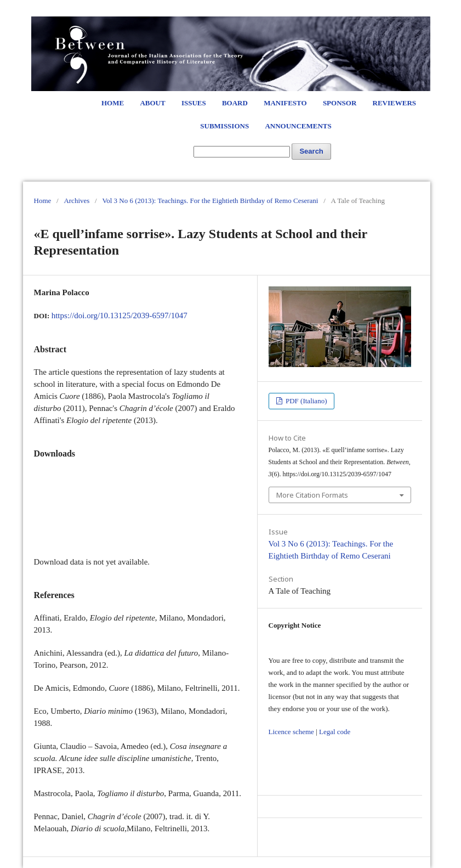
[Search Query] (242, 152)
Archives (76, 201)
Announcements (298, 126)
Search (311, 151)
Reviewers (394, 103)
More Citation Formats (312, 495)
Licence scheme (291, 732)
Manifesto (285, 103)
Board (235, 103)
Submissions (224, 126)
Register (366, 11)
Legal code (335, 732)
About (152, 103)
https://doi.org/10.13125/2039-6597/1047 (119, 315)
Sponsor (340, 103)
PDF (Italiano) (306, 401)
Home (113, 103)
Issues (194, 103)
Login (399, 11)
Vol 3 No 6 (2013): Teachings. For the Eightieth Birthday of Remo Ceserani (210, 201)
